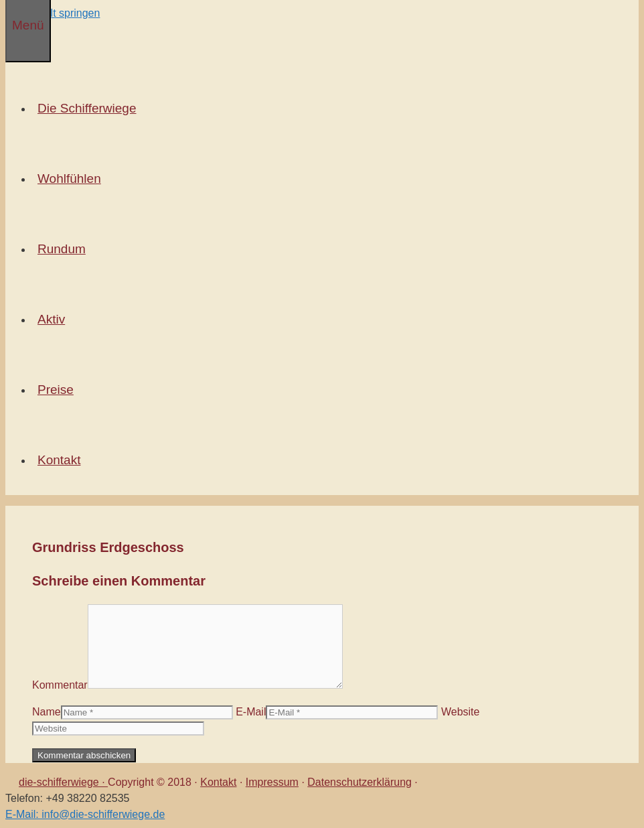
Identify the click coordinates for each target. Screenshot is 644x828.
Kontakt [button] (62, 460)
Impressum (272, 782)
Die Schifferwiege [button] (90, 108)
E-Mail (251, 712)
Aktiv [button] (54, 319)
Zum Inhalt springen (53, 13)
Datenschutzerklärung (359, 782)
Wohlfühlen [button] (72, 179)
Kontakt (218, 782)
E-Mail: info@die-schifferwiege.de (85, 814)
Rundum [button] (64, 249)
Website (461, 712)
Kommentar (60, 685)
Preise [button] (58, 390)
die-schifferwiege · (63, 782)
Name (47, 712)
